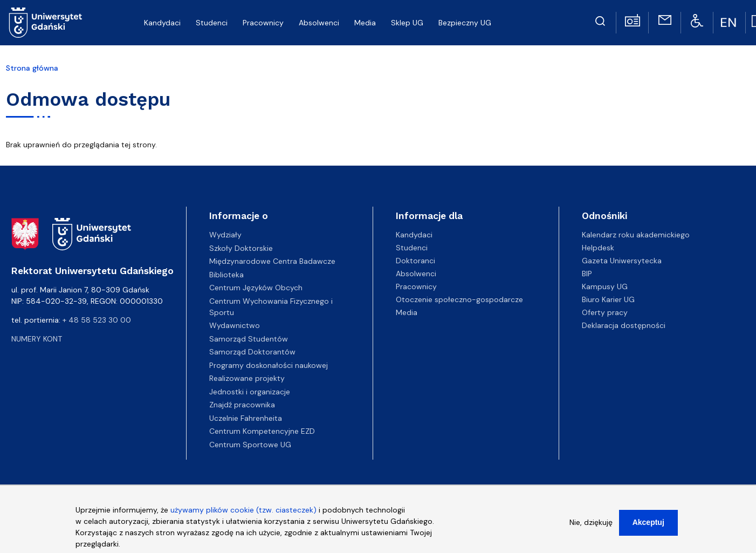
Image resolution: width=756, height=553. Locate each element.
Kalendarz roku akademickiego (636, 235)
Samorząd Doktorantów (252, 352)
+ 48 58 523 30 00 (97, 320)
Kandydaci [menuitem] (162, 23)
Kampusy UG (605, 286)
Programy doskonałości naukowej (269, 365)
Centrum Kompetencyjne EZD (262, 431)
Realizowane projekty (247, 378)
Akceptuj (648, 524)
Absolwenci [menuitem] (319, 23)
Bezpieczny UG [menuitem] (465, 23)
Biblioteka (226, 275)
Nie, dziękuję (591, 524)
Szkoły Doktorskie (241, 248)
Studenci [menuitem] (212, 23)
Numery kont (37, 339)
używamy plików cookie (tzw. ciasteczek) (243, 512)
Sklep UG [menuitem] (407, 23)
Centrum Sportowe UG (250, 445)
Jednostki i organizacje (250, 392)
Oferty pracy (605, 312)
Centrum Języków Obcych (256, 288)
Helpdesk (598, 248)
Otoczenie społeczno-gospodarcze (459, 299)
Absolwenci (416, 274)
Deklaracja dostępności (624, 325)
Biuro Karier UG (608, 299)
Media (407, 312)
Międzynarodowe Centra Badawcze (272, 261)
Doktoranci (415, 261)
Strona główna (32, 68)
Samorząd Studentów (249, 339)
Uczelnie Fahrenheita (246, 418)
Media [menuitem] (365, 23)
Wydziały (225, 235)
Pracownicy (416, 286)
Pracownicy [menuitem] (263, 23)
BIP (587, 274)
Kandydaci (414, 235)
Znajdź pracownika (242, 405)
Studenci (412, 248)
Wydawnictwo (235, 325)
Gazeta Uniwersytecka (622, 261)
